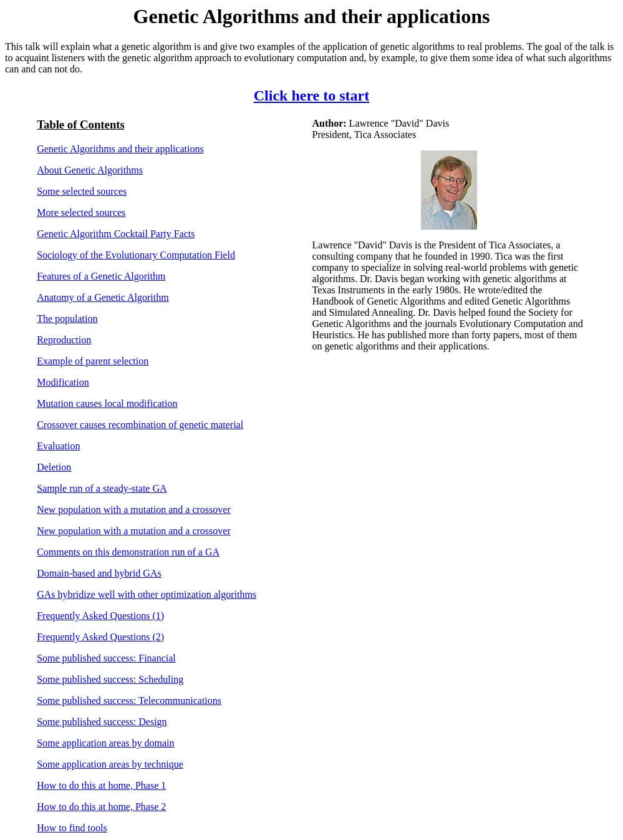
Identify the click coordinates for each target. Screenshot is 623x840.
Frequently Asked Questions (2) (100, 637)
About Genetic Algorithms (90, 170)
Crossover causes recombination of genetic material (140, 425)
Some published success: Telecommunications (129, 701)
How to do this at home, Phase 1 (101, 785)
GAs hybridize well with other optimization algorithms (147, 594)
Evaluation (58, 446)
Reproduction (64, 340)
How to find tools (72, 828)
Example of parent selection (93, 361)
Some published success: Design (102, 722)
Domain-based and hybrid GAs (99, 573)
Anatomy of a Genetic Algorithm (103, 297)
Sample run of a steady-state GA (102, 488)
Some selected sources (82, 191)
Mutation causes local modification (107, 403)
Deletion (54, 467)
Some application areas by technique (110, 764)
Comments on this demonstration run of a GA (128, 552)
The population (67, 319)
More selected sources (81, 212)
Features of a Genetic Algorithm (101, 276)
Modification (63, 382)
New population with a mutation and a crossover (134, 510)
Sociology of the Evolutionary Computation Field (136, 255)
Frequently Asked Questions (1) (100, 616)
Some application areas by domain (105, 743)
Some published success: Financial (106, 658)
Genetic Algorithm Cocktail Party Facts (116, 234)
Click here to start (312, 95)
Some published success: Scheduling (110, 679)
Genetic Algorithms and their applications (120, 149)
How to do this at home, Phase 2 (101, 807)
